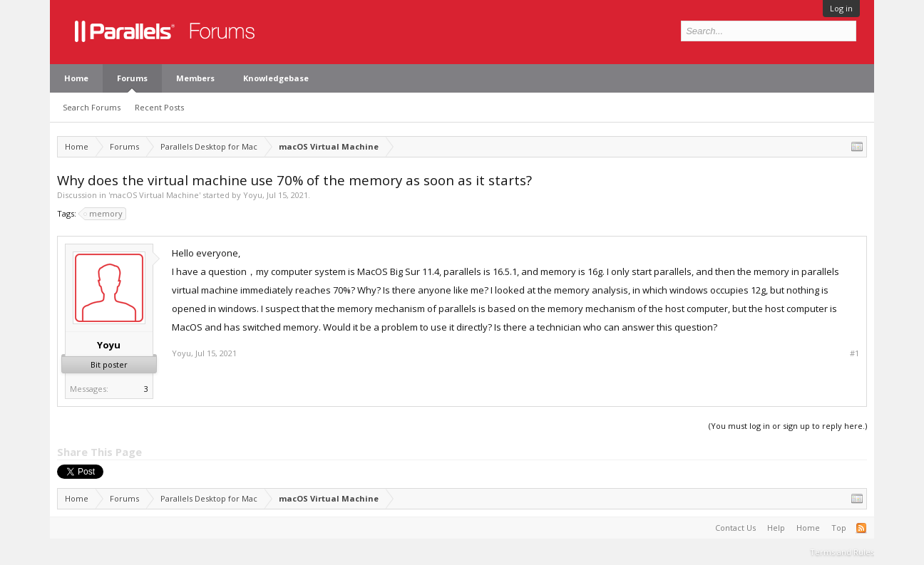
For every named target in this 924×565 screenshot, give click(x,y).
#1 (854, 353)
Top (839, 528)
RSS (861, 528)
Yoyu (253, 195)
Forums (132, 78)
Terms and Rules (842, 552)
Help (776, 528)
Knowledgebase (276, 78)
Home (76, 78)
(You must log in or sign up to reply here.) (788, 426)
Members (195, 78)
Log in (841, 8)
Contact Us (735, 528)
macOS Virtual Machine (154, 195)
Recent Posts (159, 107)
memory (104, 214)
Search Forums (92, 107)
